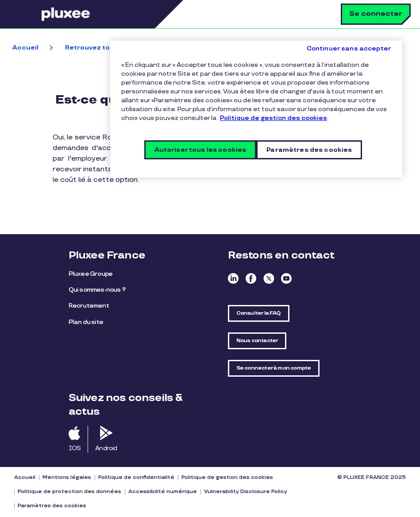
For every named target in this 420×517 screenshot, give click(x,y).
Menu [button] (29, 14)
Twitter (269, 278)
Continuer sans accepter (349, 48)
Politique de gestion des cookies (227, 477)
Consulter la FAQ (259, 313)
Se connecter (376, 14)
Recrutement (89, 306)
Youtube (286, 278)
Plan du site (86, 322)
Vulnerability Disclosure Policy (246, 492)
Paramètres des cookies (52, 506)
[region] (256, 109)
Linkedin (233, 278)
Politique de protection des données (69, 492)
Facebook (251, 278)
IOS (75, 448)
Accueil (25, 48)
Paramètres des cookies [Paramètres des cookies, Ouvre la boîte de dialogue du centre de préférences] (309, 150)
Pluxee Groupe (91, 274)
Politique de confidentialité (136, 477)
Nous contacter (257, 341)
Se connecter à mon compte (274, 368)
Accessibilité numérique (163, 492)
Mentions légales (67, 477)
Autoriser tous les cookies (200, 150)
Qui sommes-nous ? (97, 290)
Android (106, 448)
